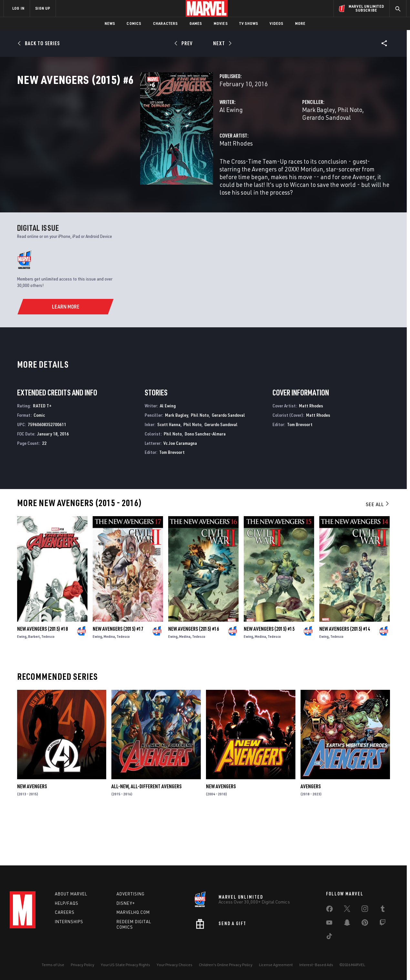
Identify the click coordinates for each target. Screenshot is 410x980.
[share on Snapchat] (347, 924)
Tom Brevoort (172, 498)
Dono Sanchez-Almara (205, 479)
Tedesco (48, 682)
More (300, 23)
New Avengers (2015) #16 (194, 674)
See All (378, 549)
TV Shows (249, 23)
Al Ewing (145, 138)
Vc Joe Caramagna (180, 488)
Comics (134, 23)
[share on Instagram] (365, 910)
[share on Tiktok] (329, 937)
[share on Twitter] (347, 910)
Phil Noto (307, 138)
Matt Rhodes (150, 164)
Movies (221, 23)
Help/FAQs (67, 903)
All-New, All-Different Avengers (146, 832)
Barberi (34, 682)
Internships (69, 922)
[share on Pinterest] (365, 924)
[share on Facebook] (329, 910)
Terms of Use (53, 965)
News (110, 23)
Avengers (311, 832)
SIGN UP (43, 8)
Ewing (22, 682)
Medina (109, 682)
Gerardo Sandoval (346, 138)
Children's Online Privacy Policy (226, 965)
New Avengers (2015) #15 (269, 674)
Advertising (131, 894)
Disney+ (126, 903)
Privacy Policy (82, 965)
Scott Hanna (169, 470)
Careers (65, 912)
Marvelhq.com (133, 912)
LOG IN (18, 8)
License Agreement (276, 965)
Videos (276, 23)
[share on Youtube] (329, 924)
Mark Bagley (275, 138)
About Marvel (71, 894)
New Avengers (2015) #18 (42, 674)
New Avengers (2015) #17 (118, 674)
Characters (165, 23)
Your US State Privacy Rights (125, 965)
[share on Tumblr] (383, 910)
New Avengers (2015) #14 (345, 674)
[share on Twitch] (383, 924)
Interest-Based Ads (316, 965)
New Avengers (32, 832)
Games (196, 23)
